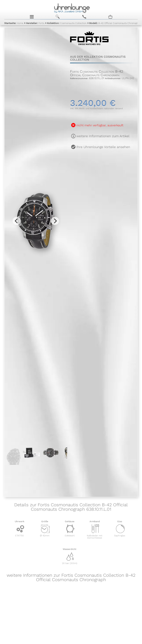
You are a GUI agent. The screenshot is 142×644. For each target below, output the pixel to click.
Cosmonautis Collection (67, 23)
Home (14, 23)
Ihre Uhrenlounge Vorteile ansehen (103, 147)
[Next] (55, 221)
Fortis (35, 23)
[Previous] (17, 221)
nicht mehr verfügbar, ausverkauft (100, 125)
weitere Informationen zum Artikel (103, 136)
